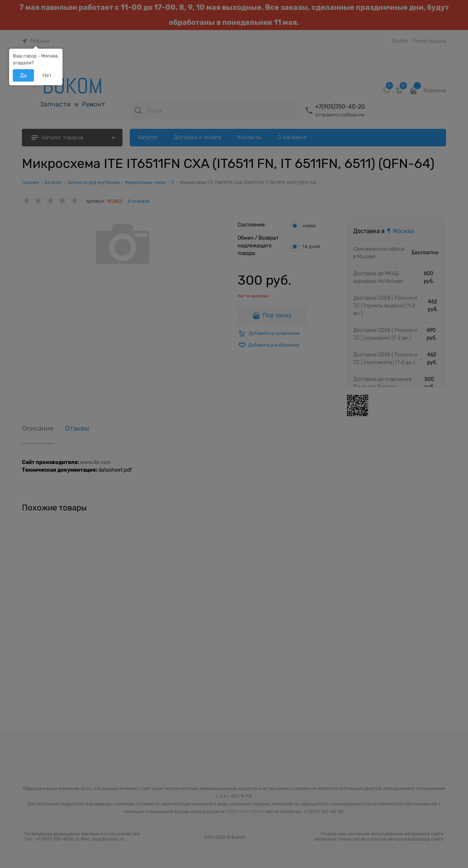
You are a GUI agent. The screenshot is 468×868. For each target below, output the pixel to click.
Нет (47, 75)
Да (23, 75)
